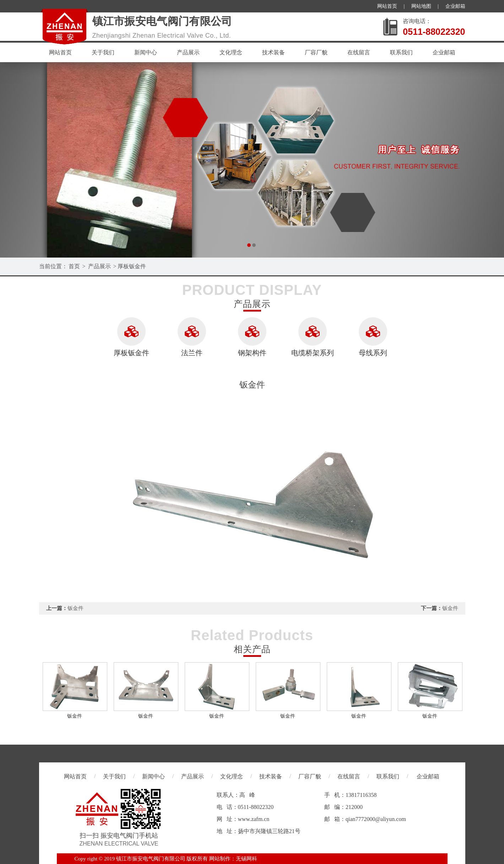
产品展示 (188, 52)
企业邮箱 (455, 6)
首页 (74, 266)
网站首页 (387, 6)
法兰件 (192, 353)
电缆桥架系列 (313, 353)
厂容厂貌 (316, 52)
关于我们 (103, 52)
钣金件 (75, 608)
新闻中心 (146, 52)
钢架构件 (252, 353)
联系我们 (401, 52)
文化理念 (231, 52)
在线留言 (359, 52)
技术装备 (273, 52)
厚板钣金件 (132, 266)
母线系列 (373, 353)
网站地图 (421, 6)
